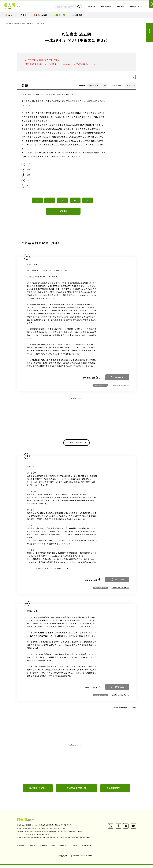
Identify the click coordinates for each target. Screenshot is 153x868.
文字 (117, 85)
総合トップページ (130, 7)
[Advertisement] (76, 419)
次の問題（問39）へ (115, 791)
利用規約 (64, 849)
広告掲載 (32, 849)
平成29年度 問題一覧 (76, 791)
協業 (54, 849)
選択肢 (82, 85)
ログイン (115, 7)
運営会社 (20, 849)
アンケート (86, 7)
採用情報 (44, 849)
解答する (63, 214)
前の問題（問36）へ (38, 791)
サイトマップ (88, 849)
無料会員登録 (101, 7)
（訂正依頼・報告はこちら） (65, 94)
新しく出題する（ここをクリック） (61, 64)
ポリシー (75, 849)
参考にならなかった (100, 388)
